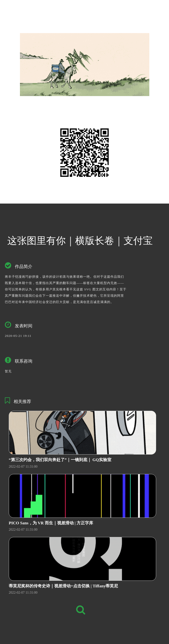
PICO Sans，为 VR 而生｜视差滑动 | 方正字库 (51, 523)
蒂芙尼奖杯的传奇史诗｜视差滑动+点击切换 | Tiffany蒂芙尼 (63, 586)
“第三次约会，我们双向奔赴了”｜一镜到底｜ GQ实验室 (60, 460)
